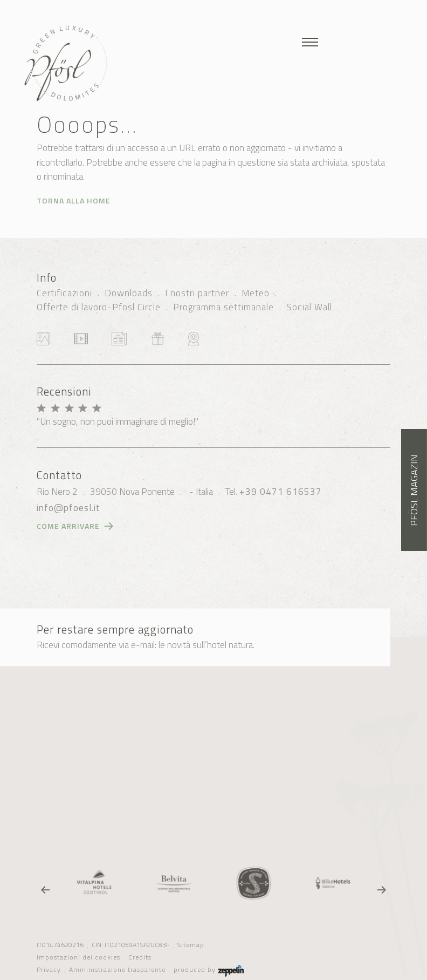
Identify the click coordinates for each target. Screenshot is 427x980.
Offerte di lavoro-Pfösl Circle (99, 307)
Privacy (49, 970)
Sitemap (191, 945)
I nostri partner (197, 293)
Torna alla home (74, 200)
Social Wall (309, 307)
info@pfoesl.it (68, 508)
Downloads (129, 293)
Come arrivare (68, 526)
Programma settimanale (223, 307)
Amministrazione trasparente (117, 970)
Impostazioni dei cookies (78, 957)
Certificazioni (64, 293)
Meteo (256, 293)
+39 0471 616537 (281, 491)
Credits (140, 957)
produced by (209, 970)
